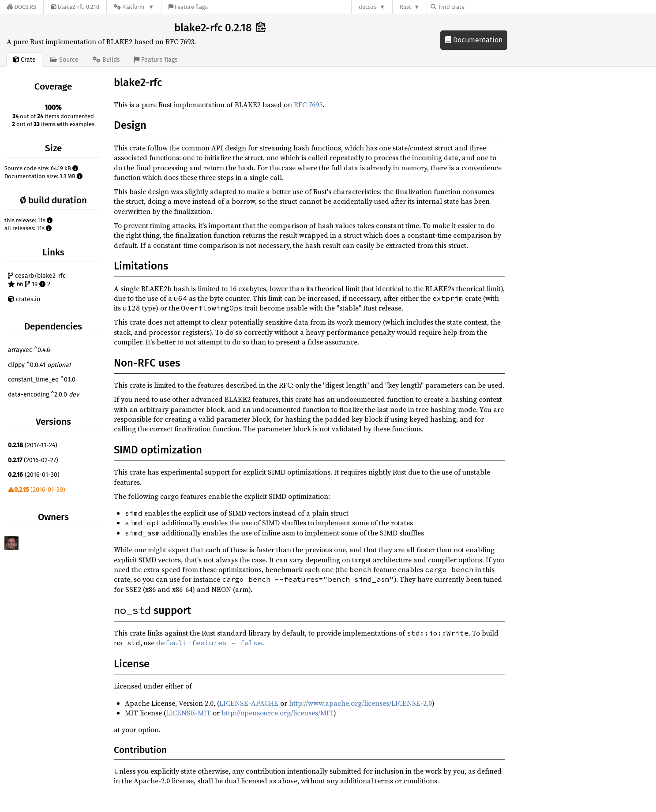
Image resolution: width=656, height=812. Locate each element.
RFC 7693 (308, 105)
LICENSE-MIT (188, 713)
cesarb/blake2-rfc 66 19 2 (37, 280)
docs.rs (368, 7)
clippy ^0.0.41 (39, 365)
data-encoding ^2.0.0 (43, 395)
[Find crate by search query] (475, 7)
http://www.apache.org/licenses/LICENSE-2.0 (360, 703)
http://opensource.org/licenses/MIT (277, 713)
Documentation (474, 40)
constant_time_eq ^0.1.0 (42, 380)
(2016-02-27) (33, 460)
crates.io (24, 299)
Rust (405, 7)
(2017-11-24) (33, 445)
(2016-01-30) (34, 475)
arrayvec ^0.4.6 (29, 350)
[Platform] (134, 7)
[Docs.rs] (22, 7)
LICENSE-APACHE (249, 703)
